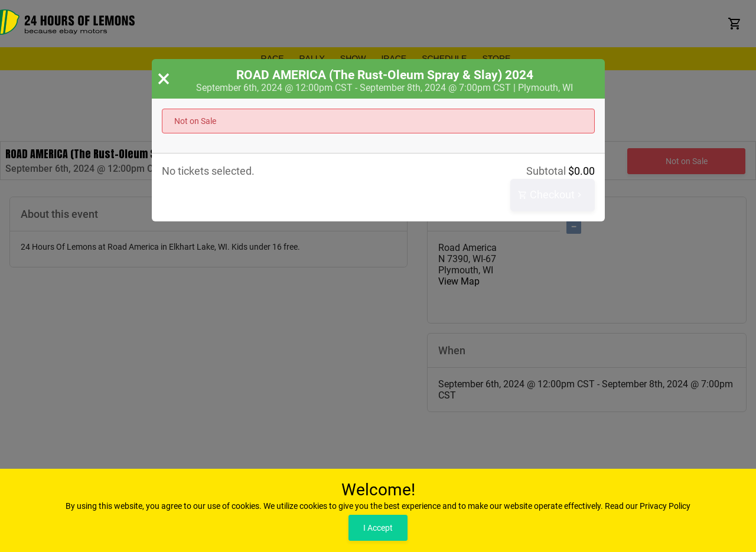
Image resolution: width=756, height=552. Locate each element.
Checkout (551, 195)
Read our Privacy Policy (648, 506)
